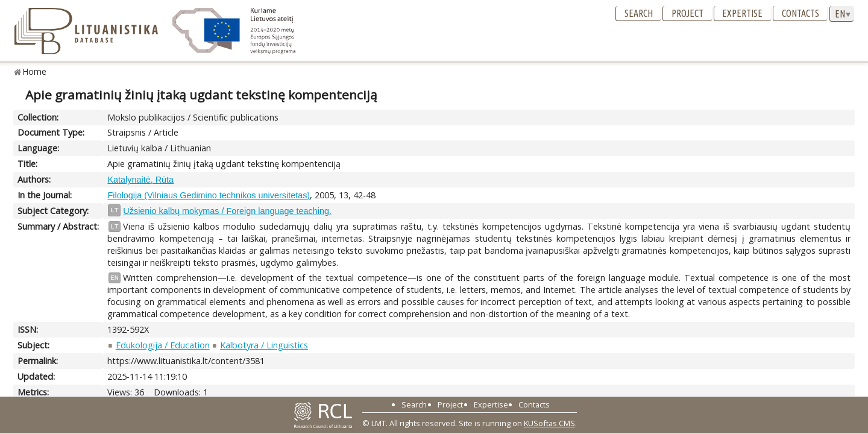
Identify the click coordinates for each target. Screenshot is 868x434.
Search (639, 13)
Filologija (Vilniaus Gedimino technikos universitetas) (209, 195)
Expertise (742, 13)
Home (35, 71)
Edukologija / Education (163, 345)
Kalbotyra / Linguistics (264, 345)
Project (687, 13)
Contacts (800, 13)
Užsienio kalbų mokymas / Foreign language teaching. (227, 211)
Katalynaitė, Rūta (140, 180)
